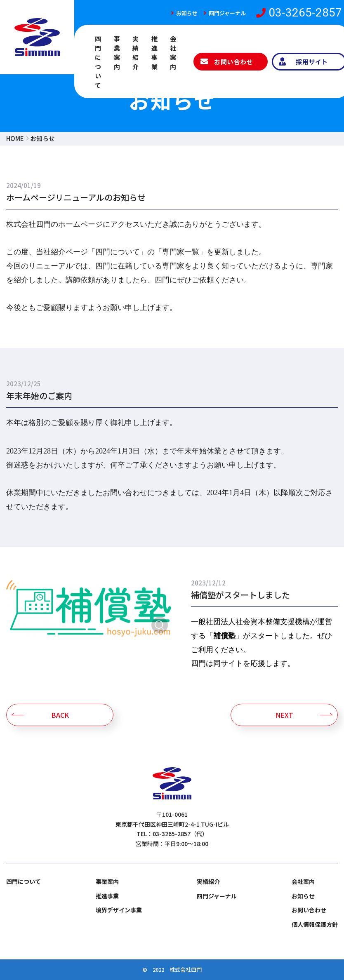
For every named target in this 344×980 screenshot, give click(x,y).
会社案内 (173, 53)
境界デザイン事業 (119, 910)
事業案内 (117, 53)
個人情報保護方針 (315, 924)
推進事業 (155, 53)
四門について (98, 62)
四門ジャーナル (227, 13)
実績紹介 (136, 53)
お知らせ (187, 13)
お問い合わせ (309, 910)
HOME (15, 138)
